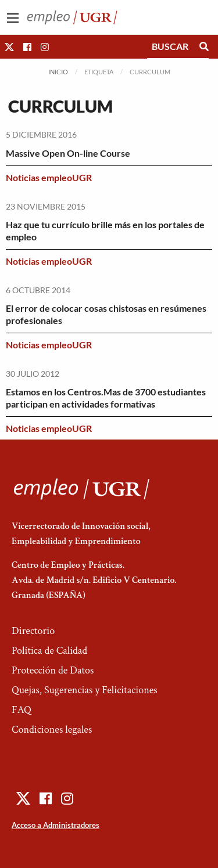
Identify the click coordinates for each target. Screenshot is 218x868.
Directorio (33, 631)
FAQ (22, 710)
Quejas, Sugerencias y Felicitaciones (85, 690)
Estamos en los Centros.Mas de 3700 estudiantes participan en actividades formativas (106, 398)
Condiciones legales (52, 730)
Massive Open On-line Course (68, 153)
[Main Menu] (13, 18)
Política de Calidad (49, 651)
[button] (9, 47)
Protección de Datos (53, 670)
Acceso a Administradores (56, 825)
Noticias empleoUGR (49, 177)
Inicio (58, 72)
